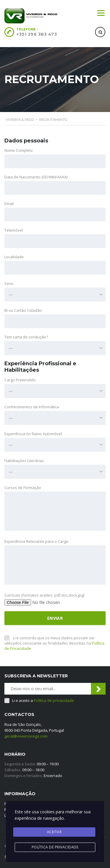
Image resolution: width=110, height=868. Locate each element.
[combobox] (55, 294)
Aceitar (54, 832)
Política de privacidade (54, 700)
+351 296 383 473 (37, 34)
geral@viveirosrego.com (26, 736)
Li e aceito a (43, 700)
